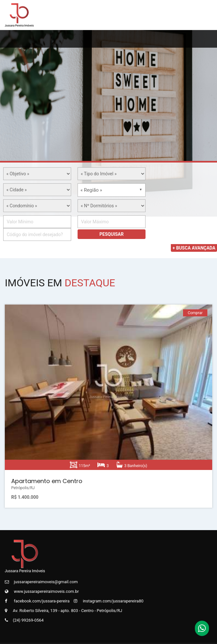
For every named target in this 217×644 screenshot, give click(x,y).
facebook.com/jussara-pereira (37, 601)
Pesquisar (112, 234)
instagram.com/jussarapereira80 (108, 601)
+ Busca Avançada (194, 248)
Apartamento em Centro (47, 481)
